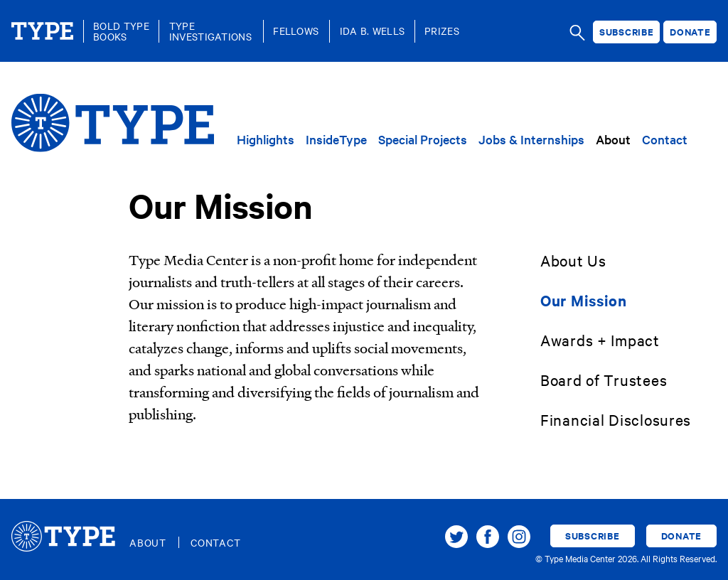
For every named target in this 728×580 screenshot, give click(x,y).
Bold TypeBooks (121, 31)
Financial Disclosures (616, 419)
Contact (665, 139)
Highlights (266, 139)
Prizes (442, 31)
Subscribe (627, 32)
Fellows (296, 31)
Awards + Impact (600, 340)
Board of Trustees (604, 380)
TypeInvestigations (210, 31)
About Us (573, 260)
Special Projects (423, 139)
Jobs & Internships (531, 139)
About (613, 139)
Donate (690, 32)
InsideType (336, 139)
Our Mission (584, 300)
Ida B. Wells (373, 31)
